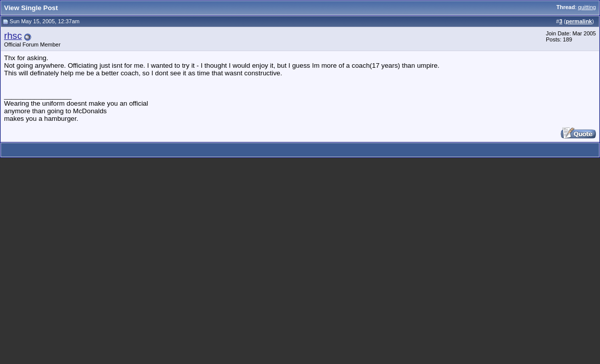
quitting (587, 7)
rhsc (13, 36)
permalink (579, 21)
